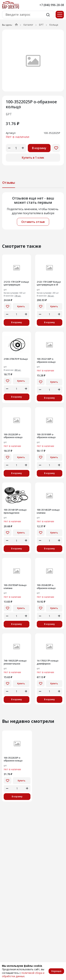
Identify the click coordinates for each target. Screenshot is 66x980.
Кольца (54, 25)
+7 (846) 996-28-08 (52, 5)
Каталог (28, 25)
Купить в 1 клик (33, 158)
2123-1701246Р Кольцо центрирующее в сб (49, 283)
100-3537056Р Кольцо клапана (15, 587)
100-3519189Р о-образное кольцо (46, 436)
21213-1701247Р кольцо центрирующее (16, 283)
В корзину (39, 148)
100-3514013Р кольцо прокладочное (15, 511)
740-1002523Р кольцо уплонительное (15, 662)
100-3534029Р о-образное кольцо (46, 587)
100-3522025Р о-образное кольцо (13, 759)
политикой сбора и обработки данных (23, 975)
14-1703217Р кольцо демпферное (48, 662)
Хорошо (56, 971)
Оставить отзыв (33, 222)
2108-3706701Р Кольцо (16, 359)
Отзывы (9, 183)
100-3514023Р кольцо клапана (48, 511)
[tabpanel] (33, 211)
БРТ (41, 25)
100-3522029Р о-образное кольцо (13, 436)
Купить (21, 306)
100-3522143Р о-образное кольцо (46, 361)
